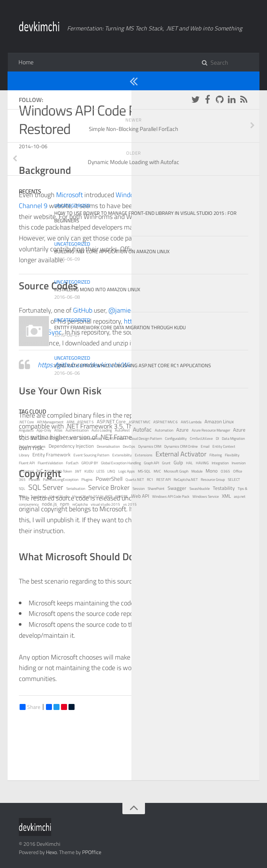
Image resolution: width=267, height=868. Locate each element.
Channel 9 (33, 206)
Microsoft (69, 195)
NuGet (166, 238)
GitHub (83, 310)
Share (30, 707)
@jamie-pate (127, 310)
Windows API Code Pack (196, 145)
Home (26, 62)
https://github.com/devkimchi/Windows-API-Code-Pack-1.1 (122, 365)
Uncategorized (41, 81)
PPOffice (92, 852)
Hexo (51, 852)
